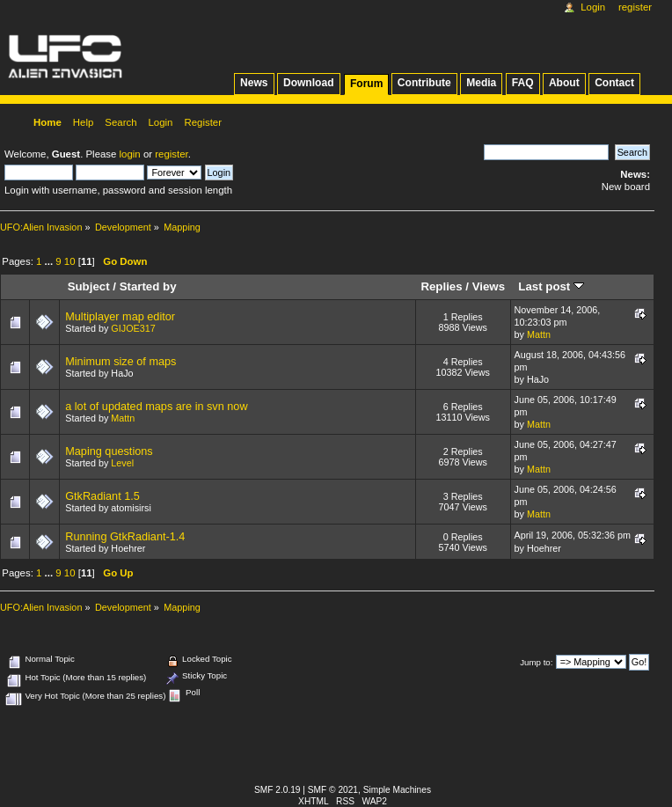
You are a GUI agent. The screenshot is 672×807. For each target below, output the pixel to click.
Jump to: (536, 662)
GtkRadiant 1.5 (102, 496)
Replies (441, 286)
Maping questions (109, 451)
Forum (366, 84)
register (171, 154)
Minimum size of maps (121, 362)
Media (481, 83)
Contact (614, 83)
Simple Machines (397, 790)
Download (309, 83)
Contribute (424, 83)
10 (70, 261)
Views (489, 286)
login (130, 154)
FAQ (523, 83)
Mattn (539, 334)
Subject (89, 286)
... (51, 261)
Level (122, 463)
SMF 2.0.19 (278, 790)
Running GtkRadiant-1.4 (125, 537)
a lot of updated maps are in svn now (156, 407)
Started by (148, 286)
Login (593, 7)
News (254, 83)
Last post (551, 286)
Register (635, 7)
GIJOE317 (133, 328)
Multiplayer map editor (120, 317)
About (564, 83)
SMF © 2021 (333, 790)
